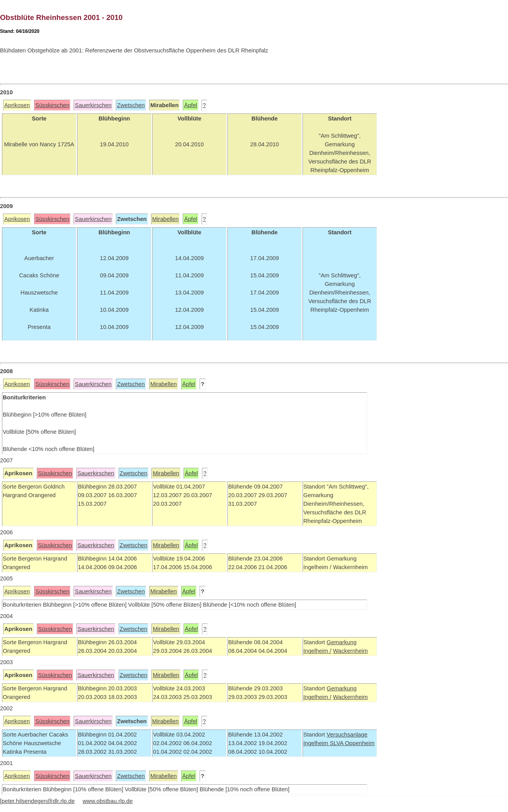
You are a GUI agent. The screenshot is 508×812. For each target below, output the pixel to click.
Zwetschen (131, 105)
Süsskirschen (52, 105)
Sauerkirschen (93, 105)
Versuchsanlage (347, 735)
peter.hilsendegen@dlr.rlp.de (38, 801)
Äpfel (190, 105)
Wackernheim (350, 651)
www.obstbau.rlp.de (108, 801)
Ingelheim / (317, 651)
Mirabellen (166, 219)
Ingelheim (317, 743)
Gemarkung (341, 642)
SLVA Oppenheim (352, 743)
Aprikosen (17, 105)
